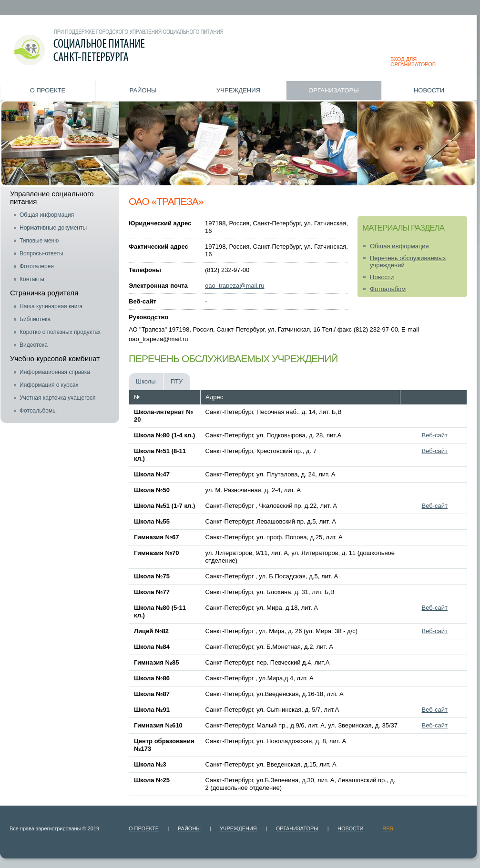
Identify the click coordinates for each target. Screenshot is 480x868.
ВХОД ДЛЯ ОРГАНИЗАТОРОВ (413, 62)
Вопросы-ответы (41, 253)
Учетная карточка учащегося (58, 398)
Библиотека (35, 319)
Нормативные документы (53, 228)
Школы (146, 381)
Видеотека (34, 345)
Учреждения (238, 90)
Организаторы (334, 90)
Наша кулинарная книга (51, 306)
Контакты (32, 279)
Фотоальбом (388, 289)
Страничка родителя (44, 293)
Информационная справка (55, 372)
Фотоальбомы (38, 411)
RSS (388, 828)
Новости (429, 90)
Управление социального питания (52, 197)
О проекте (48, 90)
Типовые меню (39, 241)
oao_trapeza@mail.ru (235, 286)
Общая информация (47, 215)
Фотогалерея (37, 266)
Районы (143, 90)
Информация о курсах (49, 385)
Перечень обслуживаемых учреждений (408, 262)
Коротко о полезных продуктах (60, 332)
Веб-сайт (435, 435)
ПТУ (177, 381)
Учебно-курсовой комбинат (55, 358)
